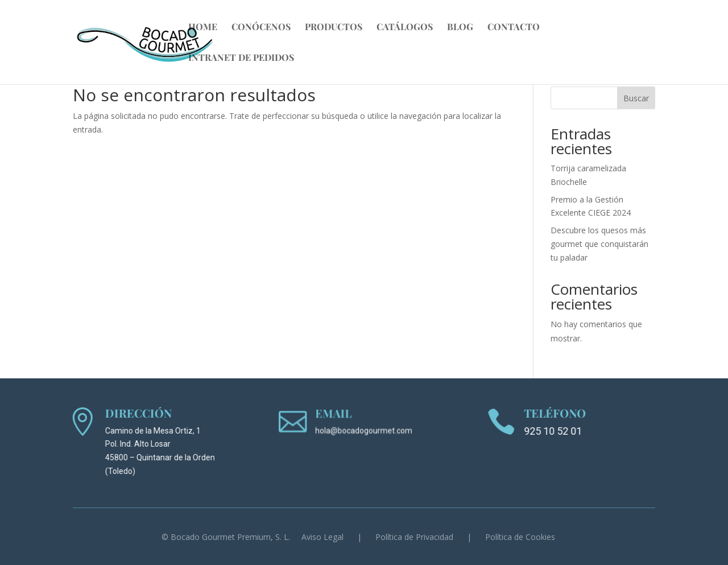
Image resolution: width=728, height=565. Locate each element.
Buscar (636, 98)
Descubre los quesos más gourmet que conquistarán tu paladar (599, 244)
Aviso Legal (322, 537)
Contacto (514, 28)
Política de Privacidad (414, 537)
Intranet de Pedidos (241, 58)
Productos (334, 28)
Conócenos (261, 28)
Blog (460, 28)
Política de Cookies (520, 537)
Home (203, 28)
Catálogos (405, 28)
